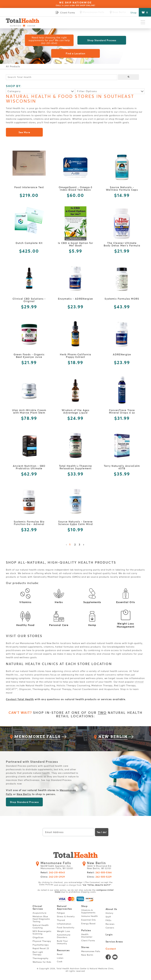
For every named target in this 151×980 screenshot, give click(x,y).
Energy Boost (89, 925)
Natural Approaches (64, 909)
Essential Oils (89, 921)
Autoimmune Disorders (64, 937)
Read (60, 955)
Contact (111, 949)
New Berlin (24, 796)
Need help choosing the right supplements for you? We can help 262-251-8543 (49, 40)
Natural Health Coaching (41, 928)
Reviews (111, 925)
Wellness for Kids (42, 963)
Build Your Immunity (63, 943)
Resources (63, 951)
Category (14, 91)
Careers (110, 929)
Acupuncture (40, 914)
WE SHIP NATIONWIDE (75, 4)
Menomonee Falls (91, 952)
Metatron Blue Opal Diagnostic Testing (42, 920)
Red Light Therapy (38, 954)
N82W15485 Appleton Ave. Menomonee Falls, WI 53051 (59, 867)
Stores (86, 948)
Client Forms (89, 941)
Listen (61, 959)
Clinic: (53, 878)
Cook (60, 962)
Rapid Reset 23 (41, 949)
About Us (112, 911)
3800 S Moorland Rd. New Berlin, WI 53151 (101, 867)
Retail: (53, 874)
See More (24, 132)
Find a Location (75, 53)
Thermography (41, 959)
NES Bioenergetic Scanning (43, 934)
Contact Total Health (20, 699)
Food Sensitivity (66, 929)
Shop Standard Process (102, 40)
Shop (134, 12)
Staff (109, 918)
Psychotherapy (41, 946)
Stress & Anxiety (66, 918)
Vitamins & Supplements (89, 913)
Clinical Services (38, 909)
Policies (86, 932)
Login (109, 936)
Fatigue (61, 914)
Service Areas (114, 943)
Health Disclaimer (87, 937)
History (110, 914)
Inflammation (65, 925)
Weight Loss (64, 932)
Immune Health (90, 917)
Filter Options (87, 91)
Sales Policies (46, 886)
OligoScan (39, 939)
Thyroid (61, 921)
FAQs (109, 922)
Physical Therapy (42, 942)
